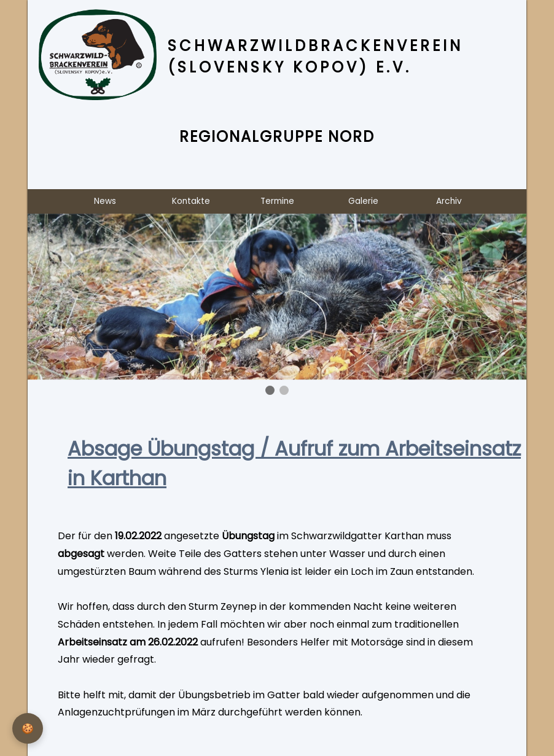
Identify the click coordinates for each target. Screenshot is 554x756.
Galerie (363, 201)
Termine (277, 201)
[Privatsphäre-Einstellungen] (28, 728)
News (105, 201)
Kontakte (191, 201)
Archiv (449, 201)
